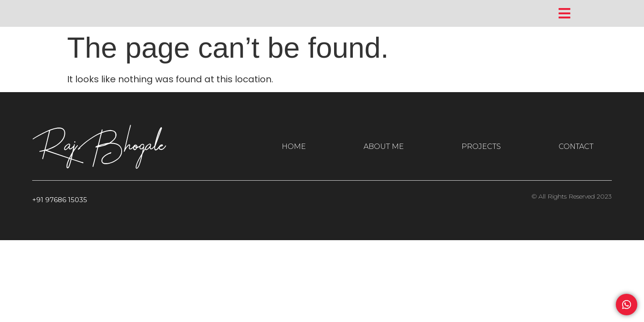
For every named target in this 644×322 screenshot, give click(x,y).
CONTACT (576, 146)
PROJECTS (481, 146)
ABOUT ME (384, 146)
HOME (294, 146)
